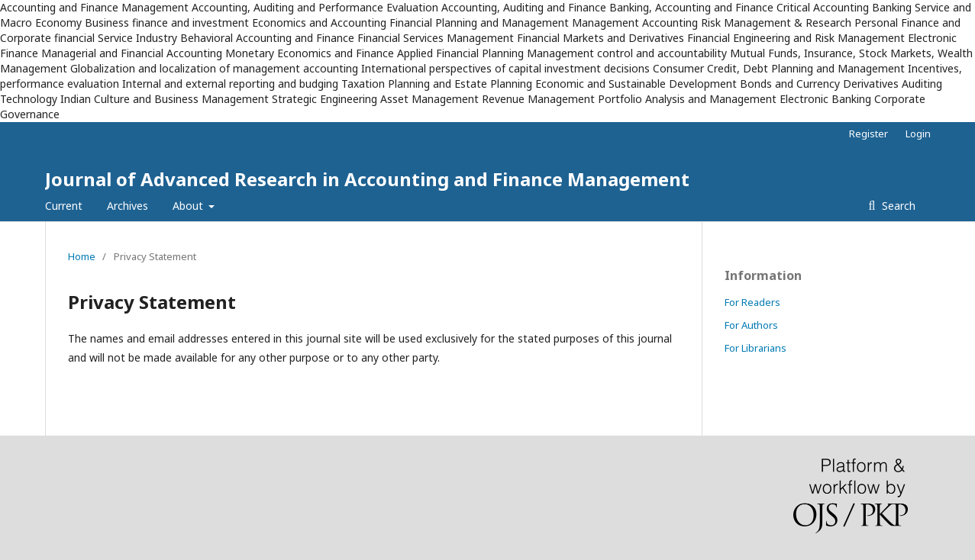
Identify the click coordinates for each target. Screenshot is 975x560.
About (189, 206)
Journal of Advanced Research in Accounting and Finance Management (367, 179)
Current (64, 206)
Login (918, 134)
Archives (128, 206)
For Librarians (755, 348)
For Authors (751, 325)
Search (897, 206)
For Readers (752, 302)
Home (82, 256)
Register (868, 134)
